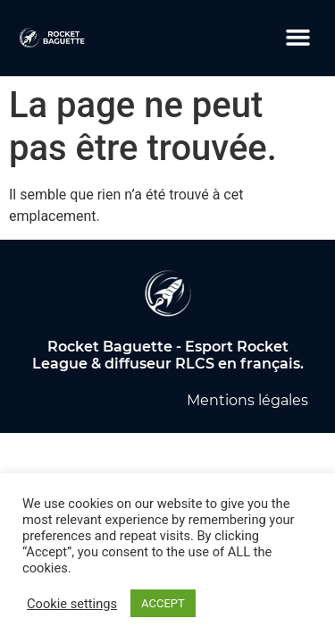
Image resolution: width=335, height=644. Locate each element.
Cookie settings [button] (72, 604)
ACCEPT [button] (163, 603)
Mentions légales (247, 400)
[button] (298, 38)
